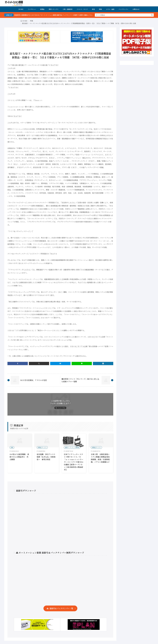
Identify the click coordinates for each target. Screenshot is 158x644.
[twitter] (39, 364)
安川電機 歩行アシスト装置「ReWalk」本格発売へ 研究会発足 (46, 457)
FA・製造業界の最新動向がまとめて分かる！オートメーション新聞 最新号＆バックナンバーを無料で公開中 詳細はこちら (57, 15)
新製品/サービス (42, 447)
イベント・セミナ (82, 9)
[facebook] (18, 364)
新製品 (42, 9)
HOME (21, 9)
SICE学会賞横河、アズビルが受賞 (34, 380)
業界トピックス (54, 9)
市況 (93, 9)
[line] (82, 364)
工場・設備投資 (67, 9)
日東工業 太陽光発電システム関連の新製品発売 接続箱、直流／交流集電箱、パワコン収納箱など (101, 458)
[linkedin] (103, 364)
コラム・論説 (110, 9)
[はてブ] (60, 364)
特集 (100, 9)
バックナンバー (123, 9)
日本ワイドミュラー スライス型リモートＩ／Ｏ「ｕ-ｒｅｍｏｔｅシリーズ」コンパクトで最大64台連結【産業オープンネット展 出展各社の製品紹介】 (74, 462)
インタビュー (32, 9)
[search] (152, 15)
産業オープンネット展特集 (72, 447)
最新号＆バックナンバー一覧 (61, 608)
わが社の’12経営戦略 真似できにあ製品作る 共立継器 (19, 457)
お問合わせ (136, 9)
